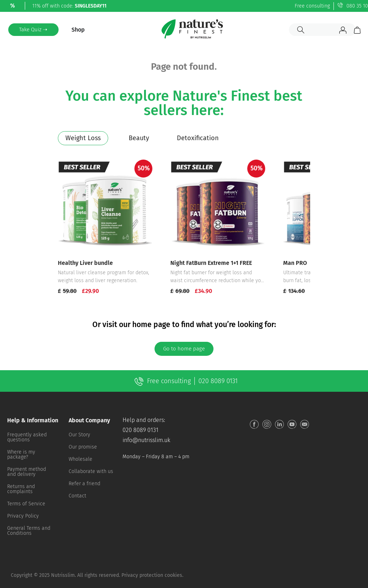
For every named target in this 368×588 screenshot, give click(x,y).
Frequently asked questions (27, 437)
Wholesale (80, 459)
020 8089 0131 (141, 430)
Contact (77, 496)
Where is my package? (21, 454)
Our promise (83, 447)
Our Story (79, 435)
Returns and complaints (21, 489)
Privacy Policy (23, 516)
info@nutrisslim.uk (146, 440)
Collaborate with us (91, 471)
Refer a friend (84, 484)
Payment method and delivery (27, 472)
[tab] (83, 138)
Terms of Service (26, 504)
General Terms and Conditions (29, 531)
